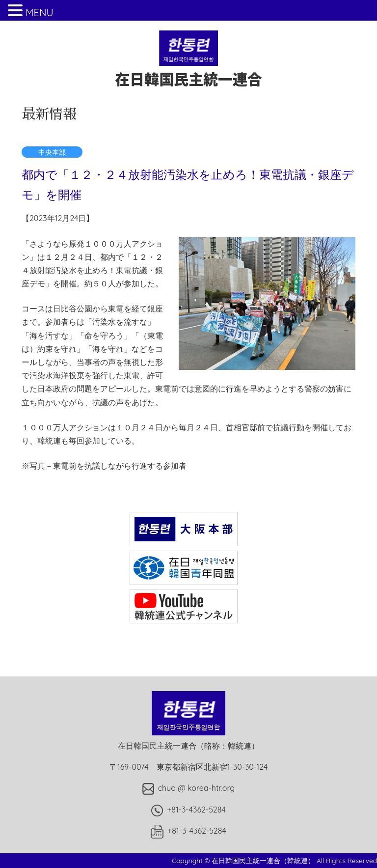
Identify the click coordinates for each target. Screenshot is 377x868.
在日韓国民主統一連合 (188, 69)
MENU (40, 13)
